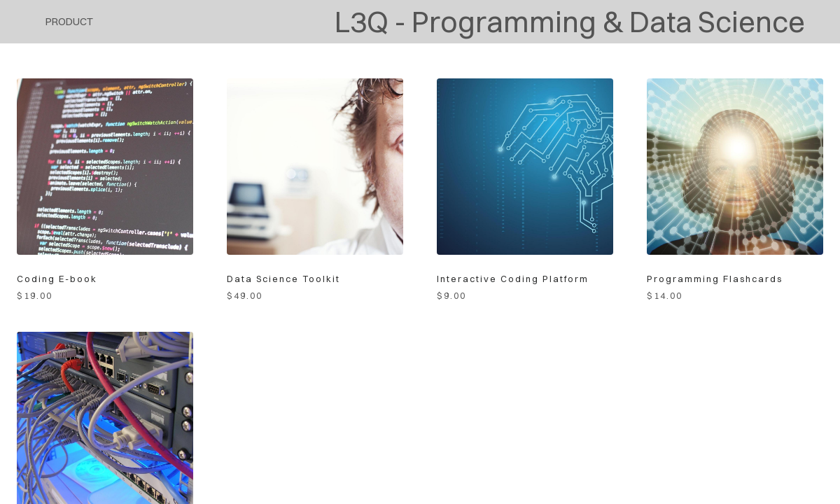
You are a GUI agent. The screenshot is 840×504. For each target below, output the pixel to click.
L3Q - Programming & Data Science (570, 22)
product (69, 21)
